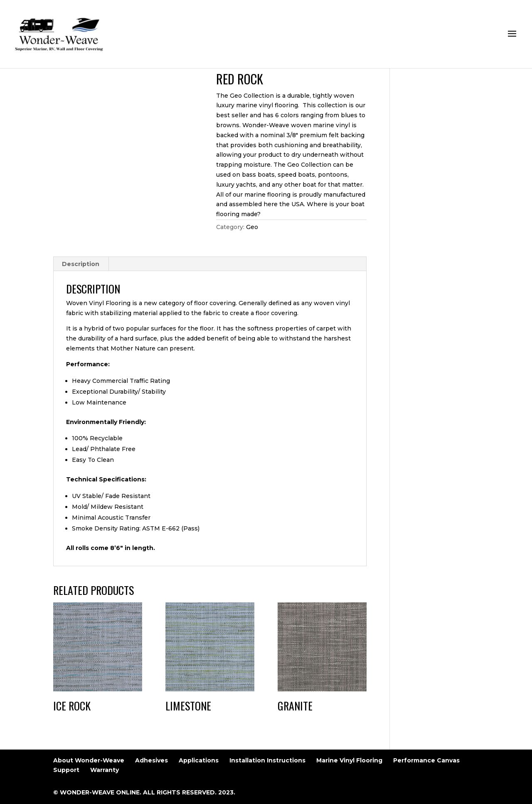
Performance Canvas (426, 760)
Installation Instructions (267, 760)
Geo (252, 227)
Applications (199, 760)
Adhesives (151, 760)
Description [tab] (81, 264)
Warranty (105, 770)
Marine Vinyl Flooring (349, 760)
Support (66, 770)
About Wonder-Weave (89, 760)
